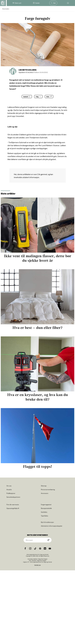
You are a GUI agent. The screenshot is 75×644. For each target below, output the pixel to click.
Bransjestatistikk (46, 508)
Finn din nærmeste (13, 505)
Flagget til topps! (37, 467)
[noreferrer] (45, 549)
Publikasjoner (11, 493)
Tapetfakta (44, 516)
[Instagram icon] (30, 549)
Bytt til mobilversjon (47, 522)
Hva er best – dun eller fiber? (38, 328)
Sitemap (44, 486)
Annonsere (45, 493)
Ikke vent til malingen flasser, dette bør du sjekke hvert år (38, 258)
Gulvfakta (44, 512)
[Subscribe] (48, 540)
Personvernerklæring (48, 490)
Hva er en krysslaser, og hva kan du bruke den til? (38, 397)
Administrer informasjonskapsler (52, 526)
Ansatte (9, 490)
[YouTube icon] (50, 549)
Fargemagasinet (46, 505)
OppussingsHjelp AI (13, 508)
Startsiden (6, 9)
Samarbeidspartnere (13, 497)
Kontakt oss (38, 565)
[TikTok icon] (35, 549)
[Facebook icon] (25, 549)
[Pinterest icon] (40, 549)
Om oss (9, 486)
